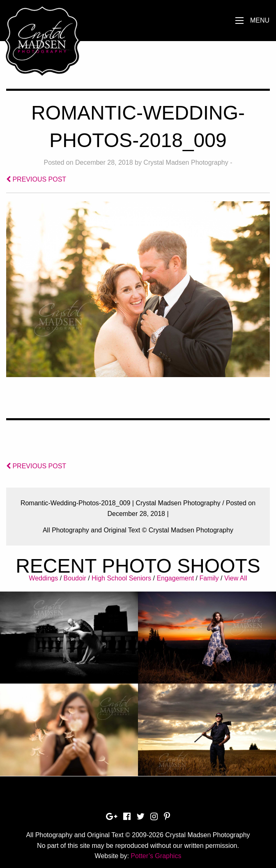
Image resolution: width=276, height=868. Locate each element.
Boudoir (75, 578)
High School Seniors (121, 578)
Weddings (43, 578)
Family (209, 578)
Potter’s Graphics (156, 856)
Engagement (175, 578)
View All (236, 578)
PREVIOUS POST (36, 179)
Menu (260, 20)
